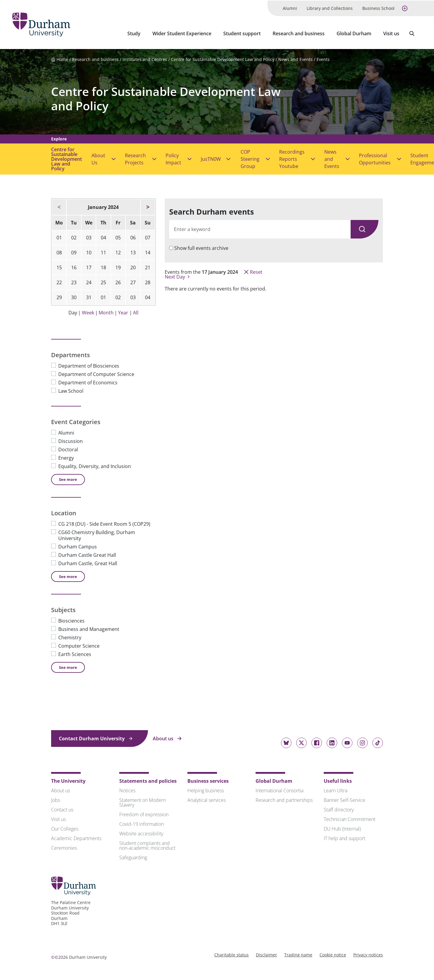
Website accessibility (141, 833)
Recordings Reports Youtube (292, 158)
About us (167, 738)
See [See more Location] (68, 575)
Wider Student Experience (182, 33)
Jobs (56, 799)
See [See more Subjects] (68, 666)
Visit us (391, 33)
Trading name (298, 954)
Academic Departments (76, 837)
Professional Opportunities (375, 158)
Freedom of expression (144, 814)
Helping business (206, 790)
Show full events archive (201, 247)
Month (106, 312)
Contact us (62, 809)
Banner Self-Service (344, 799)
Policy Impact (173, 158)
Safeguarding (133, 857)
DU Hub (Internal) (342, 828)
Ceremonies (64, 847)
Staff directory (339, 809)
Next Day (178, 276)
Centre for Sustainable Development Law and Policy (223, 58)
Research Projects (135, 158)
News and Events (295, 58)
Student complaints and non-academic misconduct (147, 845)
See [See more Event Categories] (68, 478)
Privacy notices (368, 954)
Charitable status (231, 954)
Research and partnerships (284, 799)
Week (88, 312)
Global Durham (354, 33)
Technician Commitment (350, 818)
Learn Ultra (336, 790)
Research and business (299, 33)
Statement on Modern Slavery (143, 802)
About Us (98, 158)
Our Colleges (65, 828)
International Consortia (279, 790)
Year (123, 312)
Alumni (290, 8)
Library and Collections (330, 8)
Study (134, 33)
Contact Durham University (96, 738)
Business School (378, 8)
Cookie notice (333, 954)
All (136, 312)
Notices (127, 790)
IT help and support (344, 837)
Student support (242, 33)
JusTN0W (211, 158)
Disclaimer (266, 954)
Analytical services (207, 799)
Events (323, 58)
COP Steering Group (250, 158)
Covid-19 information (142, 823)
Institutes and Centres (145, 58)
